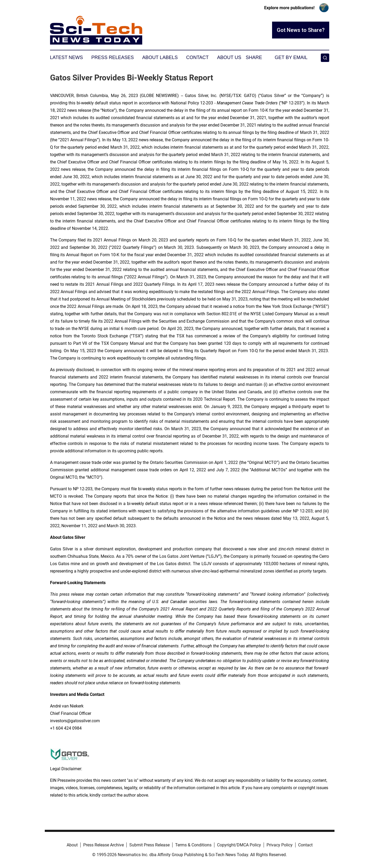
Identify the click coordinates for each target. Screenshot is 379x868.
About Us (229, 57)
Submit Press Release (149, 845)
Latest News (67, 57)
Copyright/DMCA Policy (239, 845)
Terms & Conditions (193, 845)
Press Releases (113, 57)
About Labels (160, 57)
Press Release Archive (104, 845)
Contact (198, 57)
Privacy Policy (280, 845)
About (72, 845)
